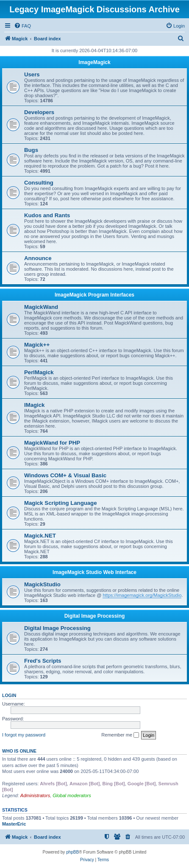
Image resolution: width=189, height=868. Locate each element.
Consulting (39, 183)
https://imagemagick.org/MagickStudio (142, 595)
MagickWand (41, 307)
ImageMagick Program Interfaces (94, 295)
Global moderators (72, 795)
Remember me (120, 735)
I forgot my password (24, 735)
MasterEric (14, 824)
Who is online (19, 751)
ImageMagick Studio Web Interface (94, 572)
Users (32, 74)
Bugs (31, 150)
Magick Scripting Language (60, 503)
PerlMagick (39, 372)
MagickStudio (42, 584)
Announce (38, 258)
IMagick (34, 405)
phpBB (72, 852)
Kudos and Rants (47, 215)
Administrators (35, 795)
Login (9, 695)
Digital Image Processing (95, 616)
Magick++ (37, 345)
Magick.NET (40, 536)
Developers (39, 112)
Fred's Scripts (43, 661)
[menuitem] (22, 26)
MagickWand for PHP (52, 443)
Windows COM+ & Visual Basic (65, 475)
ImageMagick (94, 62)
